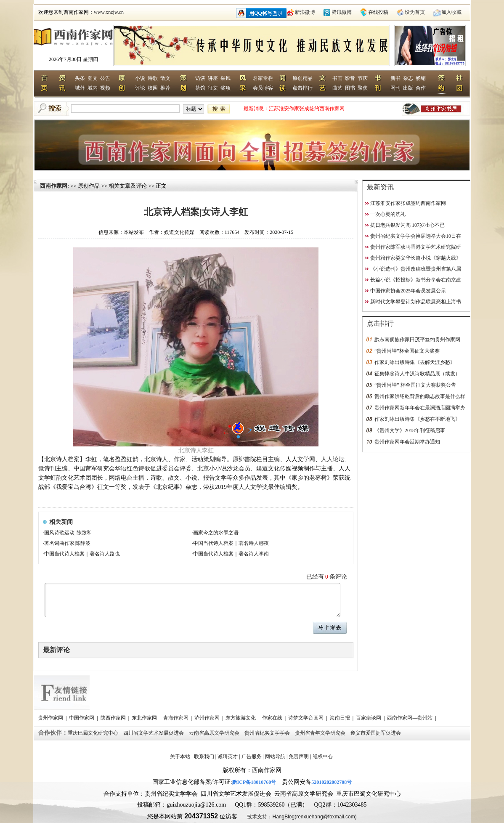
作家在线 (273, 718)
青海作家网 (176, 718)
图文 (93, 78)
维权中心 (323, 757)
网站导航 (275, 757)
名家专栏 (263, 78)
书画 (337, 78)
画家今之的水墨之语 (216, 533)
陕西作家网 (114, 718)
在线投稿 (378, 12)
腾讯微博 (342, 12)
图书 (350, 88)
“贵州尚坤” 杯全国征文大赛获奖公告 (415, 385)
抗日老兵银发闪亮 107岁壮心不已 (407, 225)
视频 (105, 88)
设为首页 (415, 12)
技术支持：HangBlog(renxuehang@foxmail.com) (302, 817)
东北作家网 (145, 718)
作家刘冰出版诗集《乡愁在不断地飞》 (417, 419)
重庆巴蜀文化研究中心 (94, 733)
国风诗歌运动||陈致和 (68, 533)
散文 (165, 78)
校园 (153, 88)
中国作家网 (82, 718)
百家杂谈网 (369, 718)
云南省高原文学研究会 (215, 733)
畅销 (421, 78)
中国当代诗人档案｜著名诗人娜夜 (231, 543)
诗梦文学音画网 (306, 718)
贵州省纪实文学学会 (268, 733)
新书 (395, 78)
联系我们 (204, 757)
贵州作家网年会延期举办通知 (407, 442)
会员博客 (263, 88)
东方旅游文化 (241, 718)
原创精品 (302, 78)
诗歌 (153, 78)
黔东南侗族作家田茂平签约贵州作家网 (417, 340)
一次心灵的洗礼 (388, 214)
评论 (140, 88)
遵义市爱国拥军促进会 (376, 733)
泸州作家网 (208, 718)
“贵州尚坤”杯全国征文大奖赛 (407, 351)
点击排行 (302, 88)
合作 (421, 88)
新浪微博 (305, 12)
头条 (80, 78)
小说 (140, 78)
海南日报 (341, 718)
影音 (350, 78)
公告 (105, 78)
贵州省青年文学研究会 (321, 733)
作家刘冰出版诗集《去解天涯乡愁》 (415, 362)
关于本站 (180, 757)
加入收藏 (451, 12)
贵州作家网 (51, 718)
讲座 (213, 78)
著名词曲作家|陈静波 (67, 543)
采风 (225, 78)
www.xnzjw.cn (109, 12)
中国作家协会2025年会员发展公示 (408, 291)
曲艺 (337, 88)
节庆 (363, 78)
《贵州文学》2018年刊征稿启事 (410, 430)
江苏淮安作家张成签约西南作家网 (307, 109)
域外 (80, 88)
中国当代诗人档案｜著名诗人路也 (82, 554)
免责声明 (299, 757)
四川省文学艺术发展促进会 (154, 733)
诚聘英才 (228, 757)
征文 (213, 88)
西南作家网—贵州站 (410, 718)
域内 (93, 88)
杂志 (408, 78)
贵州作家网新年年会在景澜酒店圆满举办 (420, 408)
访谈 (200, 78)
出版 (408, 88)
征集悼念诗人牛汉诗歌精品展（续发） (417, 374)
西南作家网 (54, 186)
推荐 (165, 88)
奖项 (225, 88)
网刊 (395, 88)
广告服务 (252, 757)
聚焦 (363, 88)
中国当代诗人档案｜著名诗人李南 (231, 554)
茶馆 (200, 88)
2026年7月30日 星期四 (73, 59)
